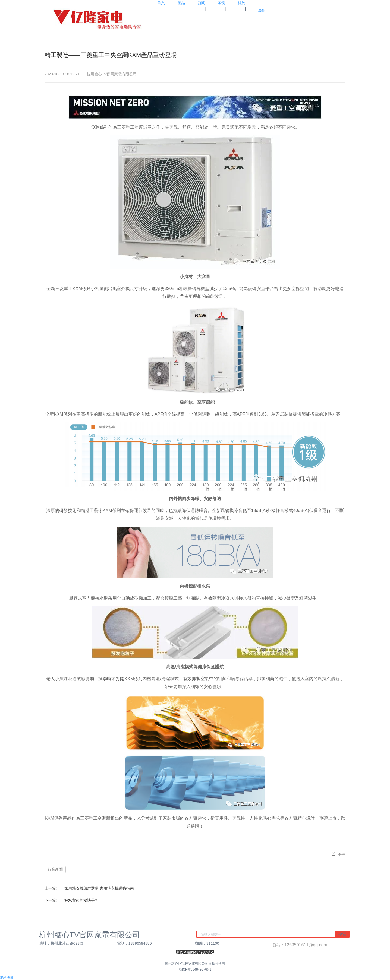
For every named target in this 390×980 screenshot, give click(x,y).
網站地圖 (7, 978)
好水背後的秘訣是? (81, 900)
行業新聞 (55, 869)
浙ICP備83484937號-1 (195, 969)
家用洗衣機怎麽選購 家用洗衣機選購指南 (99, 888)
